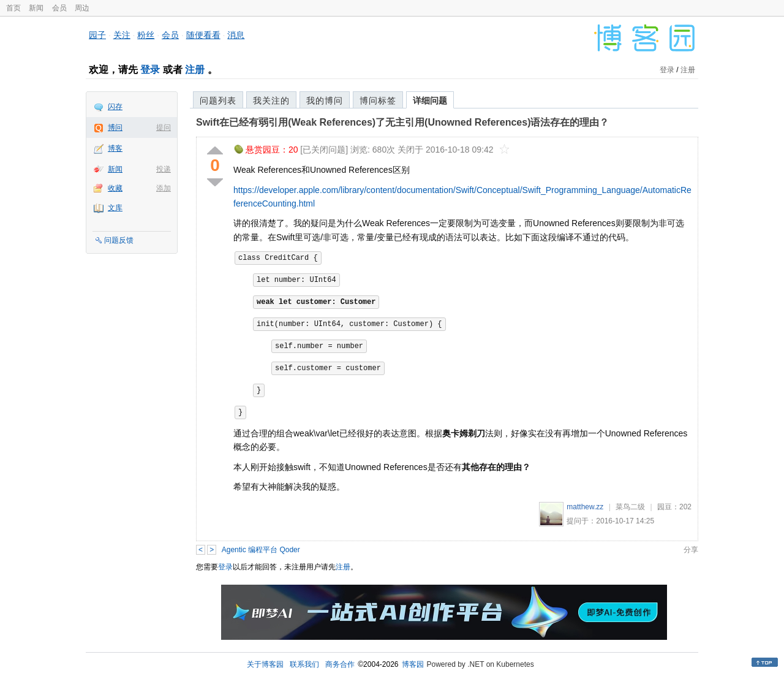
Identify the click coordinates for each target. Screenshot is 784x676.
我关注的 (271, 101)
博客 (115, 148)
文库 (115, 208)
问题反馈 (119, 240)
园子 (97, 35)
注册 (195, 70)
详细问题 (430, 101)
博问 (115, 127)
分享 (691, 550)
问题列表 (218, 101)
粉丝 (146, 35)
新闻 (36, 8)
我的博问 (325, 101)
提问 (164, 127)
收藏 (115, 188)
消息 (236, 35)
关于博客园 (265, 664)
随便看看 (203, 35)
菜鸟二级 (630, 507)
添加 (164, 188)
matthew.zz (585, 507)
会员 (59, 8)
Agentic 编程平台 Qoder (261, 550)
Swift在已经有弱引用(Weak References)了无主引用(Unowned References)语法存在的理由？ (402, 122)
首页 (13, 8)
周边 (82, 8)
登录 (150, 70)
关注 (122, 35)
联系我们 (304, 664)
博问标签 (378, 101)
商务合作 (340, 664)
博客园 (413, 664)
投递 (164, 169)
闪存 (115, 107)
